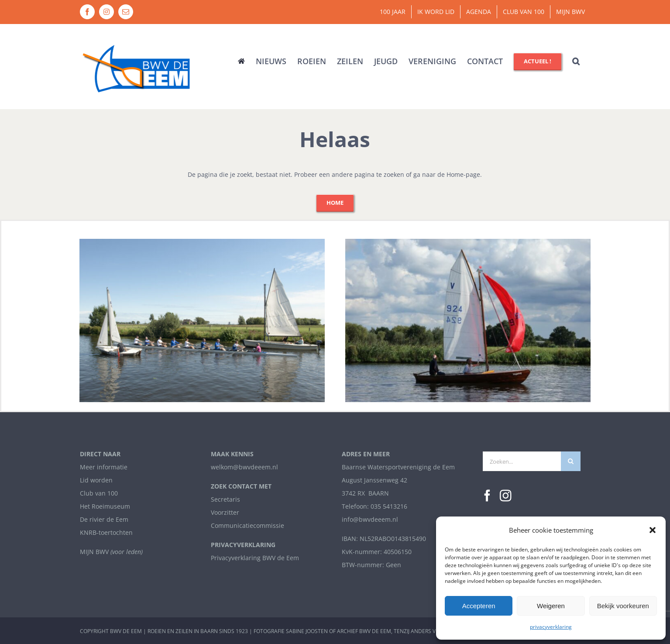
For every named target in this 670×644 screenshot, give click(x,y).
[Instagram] (506, 496)
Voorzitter (225, 513)
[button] (653, 530)
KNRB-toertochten (106, 532)
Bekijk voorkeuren (623, 606)
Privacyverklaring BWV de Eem (255, 558)
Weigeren (551, 606)
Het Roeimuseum (105, 507)
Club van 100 (99, 494)
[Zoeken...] (522, 462)
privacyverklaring (551, 627)
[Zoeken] (571, 462)
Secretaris (225, 500)
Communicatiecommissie (247, 526)
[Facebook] (487, 496)
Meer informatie (104, 467)
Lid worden (96, 480)
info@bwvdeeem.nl (370, 520)
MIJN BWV (94, 552)
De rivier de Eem (104, 520)
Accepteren (479, 606)
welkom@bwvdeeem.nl (244, 467)
